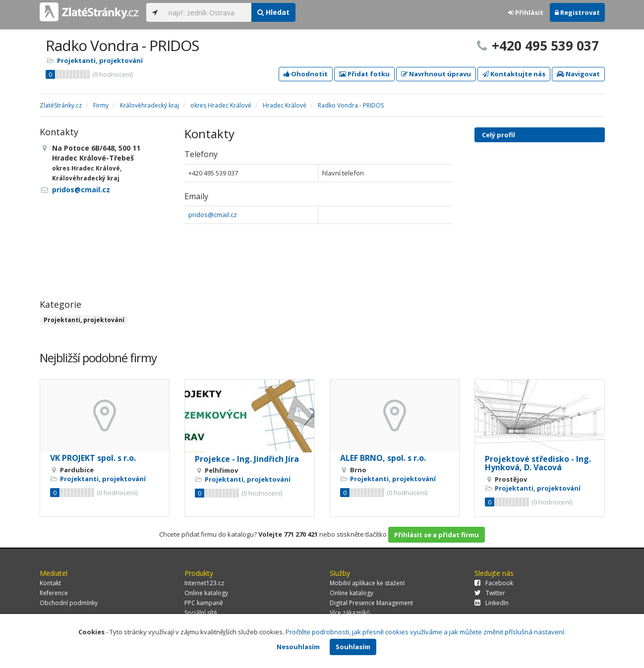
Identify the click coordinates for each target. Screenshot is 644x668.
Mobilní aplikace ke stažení (367, 583)
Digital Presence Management (371, 603)
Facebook (494, 583)
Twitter (490, 593)
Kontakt (50, 583)
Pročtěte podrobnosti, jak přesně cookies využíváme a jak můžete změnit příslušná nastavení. (426, 632)
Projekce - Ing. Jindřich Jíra (247, 459)
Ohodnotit (306, 74)
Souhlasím (353, 647)
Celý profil (498, 135)
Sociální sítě (201, 613)
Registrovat (577, 12)
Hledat (273, 12)
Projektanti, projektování (100, 60)
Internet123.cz (204, 583)
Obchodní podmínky (69, 603)
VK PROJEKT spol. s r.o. (93, 458)
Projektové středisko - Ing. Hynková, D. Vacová (538, 463)
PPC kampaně (204, 603)
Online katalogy (206, 593)
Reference (54, 593)
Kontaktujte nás (514, 74)
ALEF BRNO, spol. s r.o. (383, 458)
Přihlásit (526, 12)
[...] (207, 12)
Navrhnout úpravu (436, 74)
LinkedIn (492, 603)
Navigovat (578, 74)
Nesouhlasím (298, 647)
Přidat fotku (364, 74)
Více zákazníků (350, 613)
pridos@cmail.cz (213, 215)
